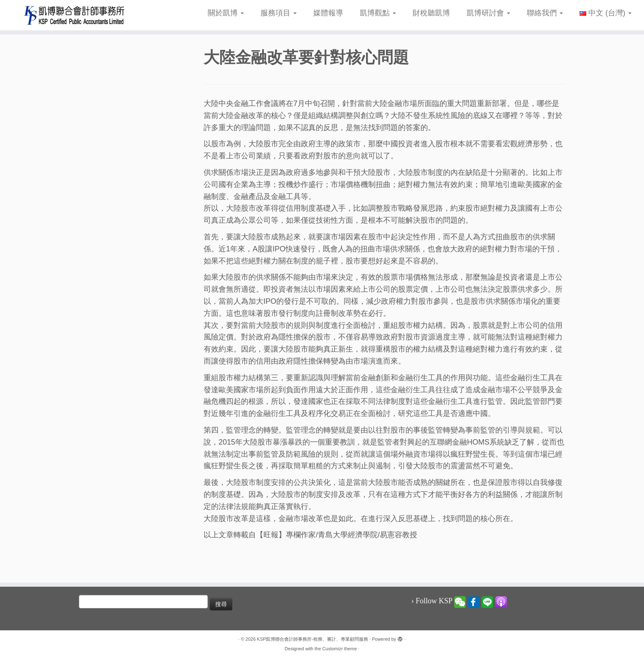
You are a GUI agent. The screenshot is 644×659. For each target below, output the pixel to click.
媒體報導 (328, 13)
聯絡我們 (545, 13)
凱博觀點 (378, 13)
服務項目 (279, 13)
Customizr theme (340, 649)
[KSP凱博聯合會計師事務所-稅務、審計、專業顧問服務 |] (74, 15)
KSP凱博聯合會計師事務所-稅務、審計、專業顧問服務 (312, 639)
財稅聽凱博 (431, 13)
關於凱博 (226, 13)
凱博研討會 (488, 13)
